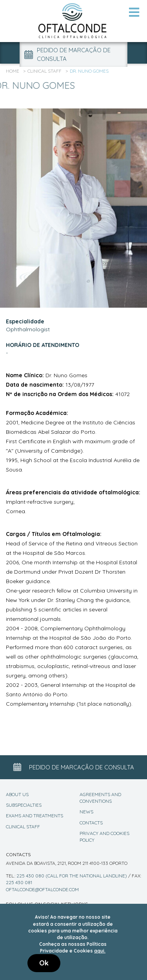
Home (13, 71)
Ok (44, 963)
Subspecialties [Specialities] (24, 805)
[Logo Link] (74, 20)
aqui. (100, 951)
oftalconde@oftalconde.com (42, 889)
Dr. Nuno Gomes (89, 71)
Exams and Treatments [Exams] (34, 816)
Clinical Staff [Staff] (23, 827)
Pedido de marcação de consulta (67, 54)
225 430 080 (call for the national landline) (72, 876)
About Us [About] (17, 794)
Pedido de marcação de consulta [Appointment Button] (74, 767)
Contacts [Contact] (91, 823)
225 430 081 (19, 882)
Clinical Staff (44, 71)
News (86, 812)
